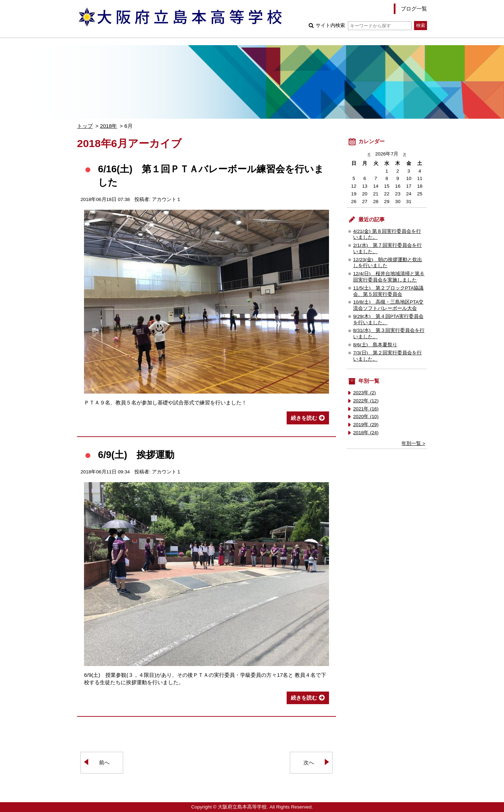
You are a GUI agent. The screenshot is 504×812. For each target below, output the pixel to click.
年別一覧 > (413, 443)
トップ (85, 126)
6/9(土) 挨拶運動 (136, 455)
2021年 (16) (366, 409)
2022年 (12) (366, 401)
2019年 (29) (366, 425)
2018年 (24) (366, 433)
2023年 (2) (365, 393)
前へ (104, 762)
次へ (309, 762)
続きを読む (304, 418)
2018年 (109, 126)
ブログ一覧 (414, 9)
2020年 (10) (366, 417)
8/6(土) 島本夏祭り (375, 345)
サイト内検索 (363, 25)
